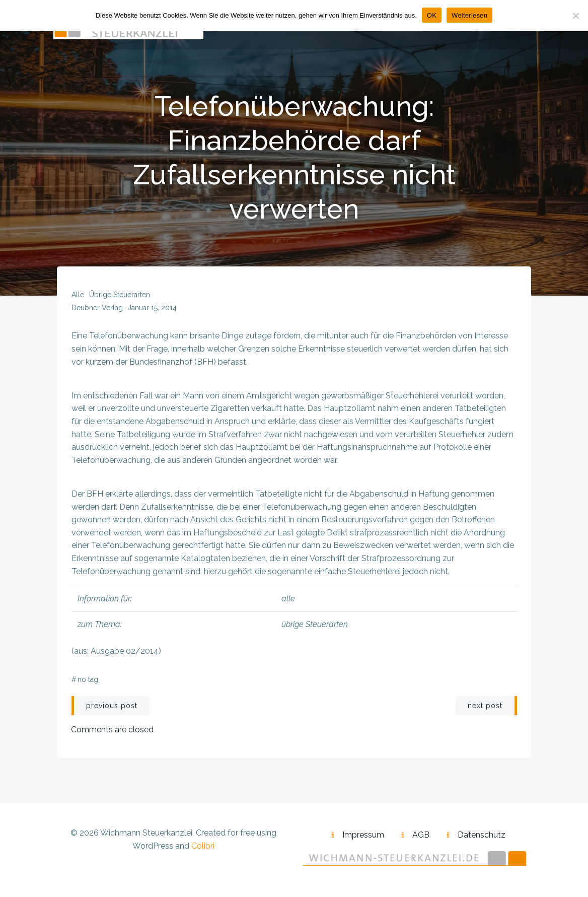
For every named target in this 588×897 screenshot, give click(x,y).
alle (78, 297)
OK (432, 15)
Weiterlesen (469, 15)
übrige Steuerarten (120, 297)
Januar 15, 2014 (152, 310)
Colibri (203, 849)
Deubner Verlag (97, 310)
